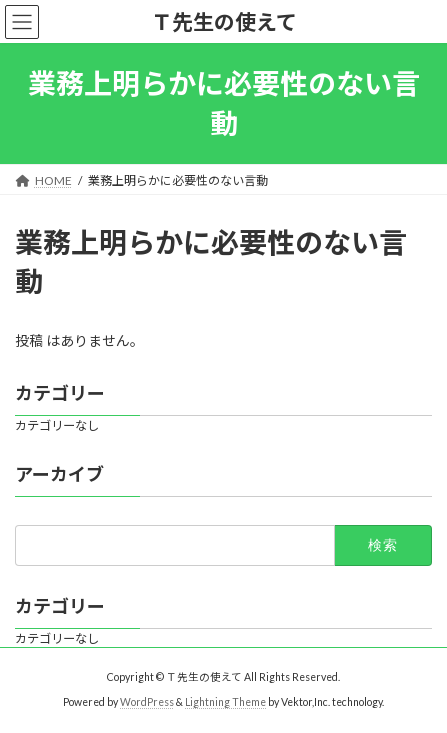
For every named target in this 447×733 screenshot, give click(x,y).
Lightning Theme (225, 702)
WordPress (147, 702)
